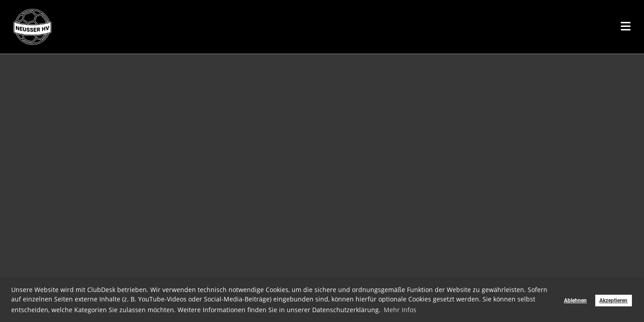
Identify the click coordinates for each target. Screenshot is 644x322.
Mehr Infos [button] (400, 310)
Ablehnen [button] (575, 301)
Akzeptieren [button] (613, 301)
